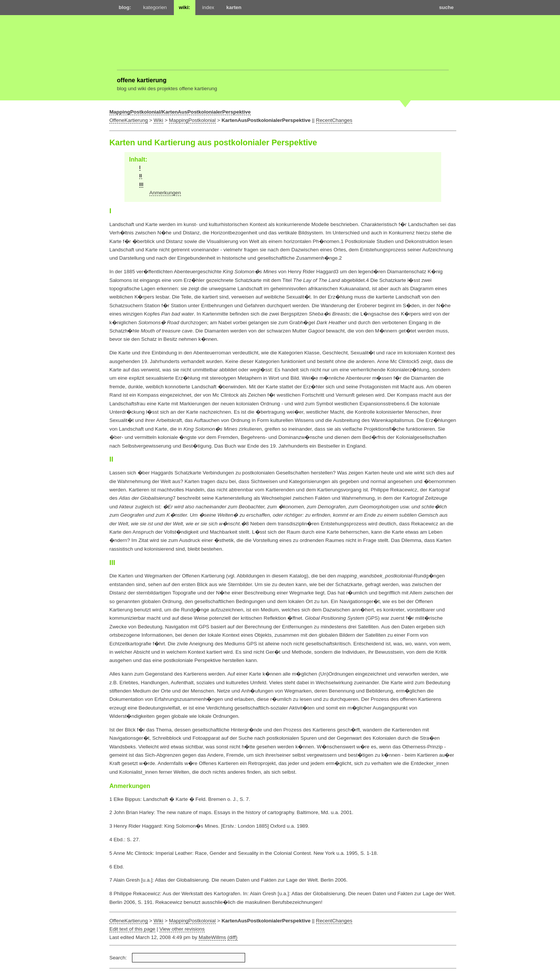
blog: (125, 7)
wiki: (184, 7)
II (140, 176)
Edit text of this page (132, 929)
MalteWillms (212, 937)
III (141, 184)
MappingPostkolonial (192, 120)
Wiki (158, 120)
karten (234, 7)
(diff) (232, 937)
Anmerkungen (165, 193)
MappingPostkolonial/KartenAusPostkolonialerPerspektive (180, 112)
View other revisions (182, 929)
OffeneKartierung (129, 120)
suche (446, 7)
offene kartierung (142, 80)
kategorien (155, 7)
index (208, 7)
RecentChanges (334, 120)
